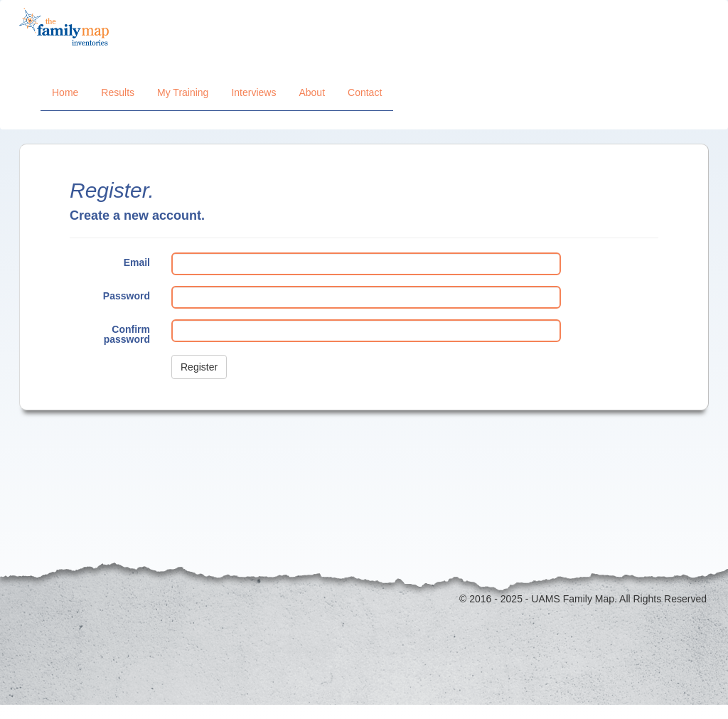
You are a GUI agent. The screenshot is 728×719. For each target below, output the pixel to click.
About (312, 92)
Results (118, 92)
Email (137, 262)
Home (65, 92)
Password (127, 295)
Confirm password (127, 334)
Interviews (253, 92)
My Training (183, 92)
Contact (365, 92)
